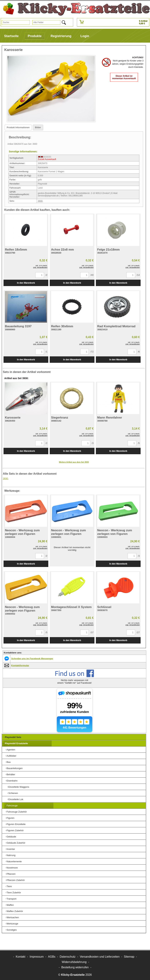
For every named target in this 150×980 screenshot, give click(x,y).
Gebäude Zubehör (16, 843)
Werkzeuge (12, 924)
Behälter (11, 774)
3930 (40, 201)
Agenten (11, 750)
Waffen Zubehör (15, 911)
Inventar (11, 849)
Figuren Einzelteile (16, 824)
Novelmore (12, 868)
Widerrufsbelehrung (74, 962)
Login (85, 36)
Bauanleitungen (15, 768)
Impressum (37, 957)
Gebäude (11, 837)
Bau (9, 762)
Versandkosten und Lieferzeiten (100, 957)
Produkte (35, 36)
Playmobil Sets (13, 737)
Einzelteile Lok (16, 799)
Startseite (11, 36)
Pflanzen (11, 874)
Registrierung (61, 36)
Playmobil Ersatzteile (16, 743)
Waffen (10, 905)
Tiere (9, 886)
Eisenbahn (12, 781)
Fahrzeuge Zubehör (17, 812)
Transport (11, 899)
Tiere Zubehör (14, 893)
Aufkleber (11, 756)
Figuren (10, 818)
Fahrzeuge (12, 806)
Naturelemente (14, 861)
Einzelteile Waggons (19, 787)
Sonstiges (12, 930)
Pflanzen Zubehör (16, 880)
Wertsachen (13, 917)
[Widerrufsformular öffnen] (75, 967)
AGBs (52, 957)
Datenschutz (68, 957)
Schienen (13, 793)
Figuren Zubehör (15, 830)
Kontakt (20, 957)
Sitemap (129, 957)
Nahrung (11, 855)
